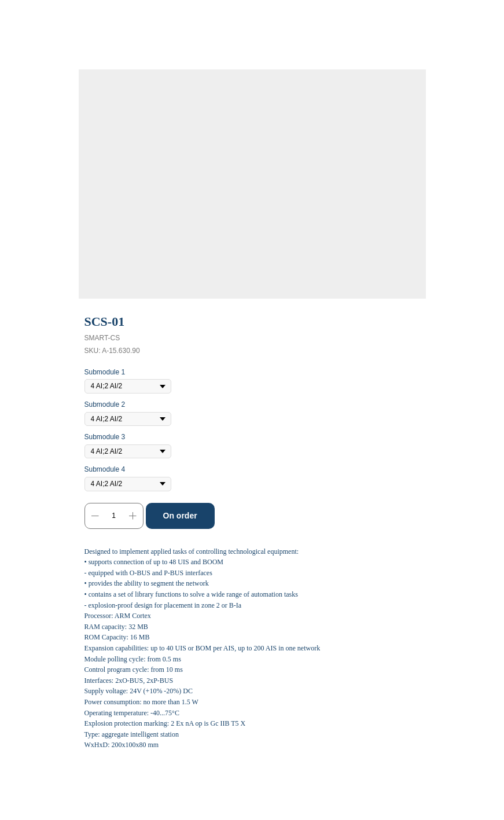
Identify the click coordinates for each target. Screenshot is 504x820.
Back (28, 17)
